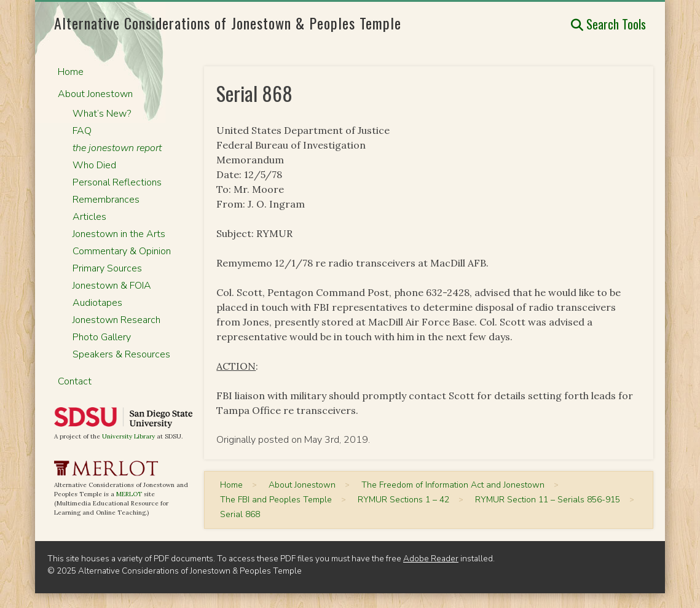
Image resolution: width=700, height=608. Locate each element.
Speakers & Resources (121, 354)
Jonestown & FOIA (112, 286)
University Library (128, 436)
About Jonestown (95, 94)
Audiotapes (97, 303)
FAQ (82, 131)
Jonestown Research (116, 320)
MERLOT (129, 494)
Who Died (94, 165)
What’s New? (102, 114)
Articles (89, 217)
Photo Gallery (102, 337)
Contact (75, 381)
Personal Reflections (117, 182)
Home (71, 72)
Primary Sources (107, 268)
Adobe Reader (431, 559)
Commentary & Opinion (122, 251)
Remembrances (106, 200)
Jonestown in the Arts (119, 234)
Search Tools (608, 24)
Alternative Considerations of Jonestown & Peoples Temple (228, 23)
